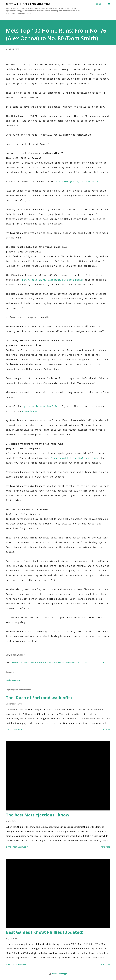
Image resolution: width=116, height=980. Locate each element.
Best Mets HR (29, 662)
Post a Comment (13, 680)
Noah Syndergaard (70, 662)
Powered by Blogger (58, 974)
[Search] (99, 4)
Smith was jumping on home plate (77, 182)
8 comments (18, 730)
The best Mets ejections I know (38, 815)
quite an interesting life (41, 406)
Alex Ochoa (17, 662)
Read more (106, 730)
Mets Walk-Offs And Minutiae (28, 4)
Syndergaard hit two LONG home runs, (75, 458)
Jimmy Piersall (55, 662)
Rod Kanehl (85, 662)
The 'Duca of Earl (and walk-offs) (39, 698)
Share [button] (105, 662)
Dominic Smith (42, 662)
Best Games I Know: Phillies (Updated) (45, 932)
